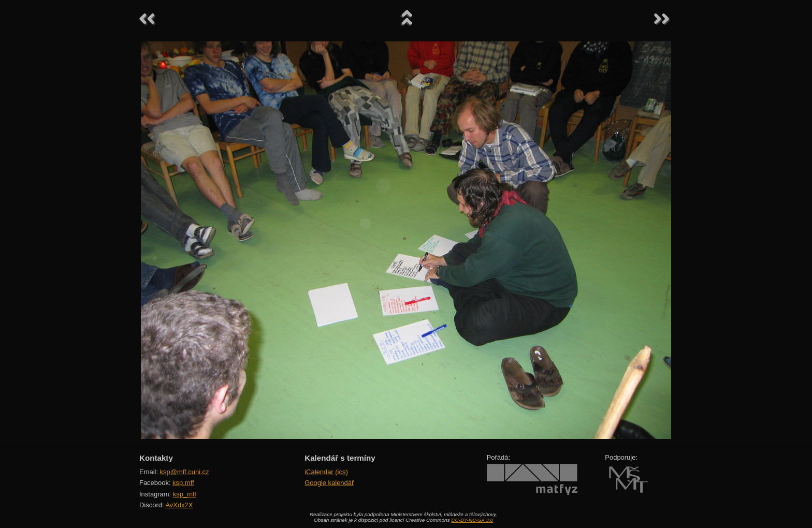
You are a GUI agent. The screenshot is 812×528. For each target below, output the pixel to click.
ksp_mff (185, 494)
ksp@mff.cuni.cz (185, 472)
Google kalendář (329, 483)
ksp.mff (183, 483)
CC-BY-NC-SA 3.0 (472, 520)
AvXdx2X (179, 505)
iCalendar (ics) (326, 472)
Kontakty (156, 458)
